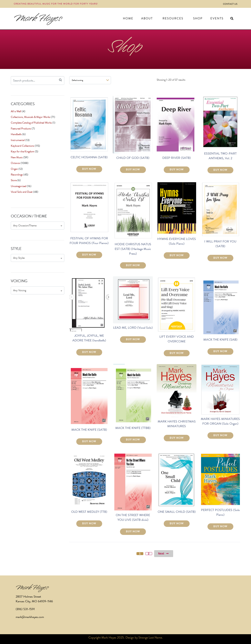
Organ (14, 169)
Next (164, 554)
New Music (17, 157)
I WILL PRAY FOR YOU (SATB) (220, 244)
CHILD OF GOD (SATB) (133, 158)
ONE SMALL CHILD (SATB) (177, 512)
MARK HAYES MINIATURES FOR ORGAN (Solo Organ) (220, 421)
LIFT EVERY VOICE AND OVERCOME (177, 339)
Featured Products (21, 129)
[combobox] (38, 226)
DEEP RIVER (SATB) (177, 158)
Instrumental (18, 140)
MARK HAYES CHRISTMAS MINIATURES (177, 424)
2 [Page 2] (149, 554)
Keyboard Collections (22, 146)
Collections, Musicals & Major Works (30, 117)
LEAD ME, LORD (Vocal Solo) (133, 328)
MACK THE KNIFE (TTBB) (133, 428)
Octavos (15, 163)
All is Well (16, 111)
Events (217, 18)
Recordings (17, 175)
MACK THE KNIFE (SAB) (220, 340)
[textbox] (38, 226)
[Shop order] (90, 80)
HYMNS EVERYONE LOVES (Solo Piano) (177, 241)
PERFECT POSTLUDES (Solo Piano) (220, 512)
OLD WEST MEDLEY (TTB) (89, 512)
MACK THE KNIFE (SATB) (89, 430)
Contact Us (230, 4)
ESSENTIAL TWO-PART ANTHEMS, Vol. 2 (220, 156)
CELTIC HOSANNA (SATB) (89, 157)
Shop (198, 18)
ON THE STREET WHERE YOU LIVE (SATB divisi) (133, 517)
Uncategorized (19, 186)
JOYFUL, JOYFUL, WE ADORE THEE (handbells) (89, 338)
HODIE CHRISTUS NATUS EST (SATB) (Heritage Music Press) (133, 249)
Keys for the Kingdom (23, 152)
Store (14, 180)
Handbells (16, 134)
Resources (173, 18)
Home (128, 18)
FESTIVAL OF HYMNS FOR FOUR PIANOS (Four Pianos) (89, 241)
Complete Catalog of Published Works (31, 123)
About (147, 18)
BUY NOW (89, 169)
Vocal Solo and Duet (22, 192)
